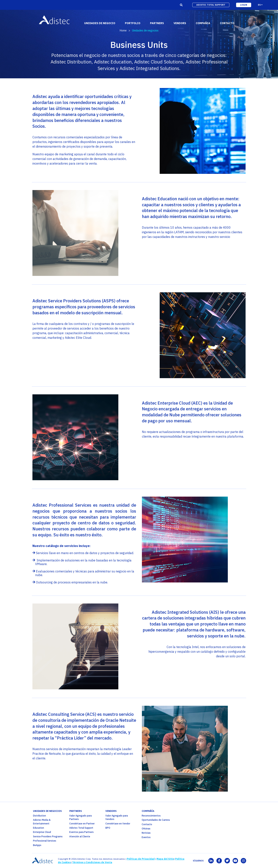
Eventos (146, 837)
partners (157, 23)
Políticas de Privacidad (141, 859)
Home (123, 30)
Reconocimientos (151, 816)
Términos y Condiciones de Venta (92, 862)
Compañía (148, 811)
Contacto (147, 824)
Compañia (203, 23)
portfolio (133, 23)
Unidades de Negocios (47, 811)
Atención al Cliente (80, 836)
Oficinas (146, 829)
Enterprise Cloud (42, 832)
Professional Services (45, 841)
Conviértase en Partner (82, 824)
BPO (108, 828)
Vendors (111, 811)
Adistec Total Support (81, 828)
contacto (227, 23)
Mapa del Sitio (165, 859)
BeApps (37, 845)
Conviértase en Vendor (118, 824)
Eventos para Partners (81, 832)
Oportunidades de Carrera (156, 820)
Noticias (146, 833)
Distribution (39, 816)
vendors (180, 23)
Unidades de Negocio (100, 23)
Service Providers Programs (48, 836)
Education (39, 828)
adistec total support (211, 5)
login (244, 5)
